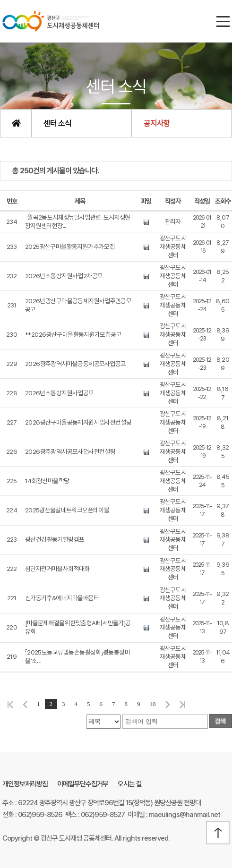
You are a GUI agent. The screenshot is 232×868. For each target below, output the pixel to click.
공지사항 (157, 123)
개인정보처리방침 (25, 784)
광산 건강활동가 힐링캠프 (55, 539)
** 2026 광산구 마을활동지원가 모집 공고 (73, 334)
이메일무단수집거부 (83, 784)
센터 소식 (57, 123)
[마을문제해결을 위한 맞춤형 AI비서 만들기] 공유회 (78, 627)
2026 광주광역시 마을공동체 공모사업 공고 (76, 364)
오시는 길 (130, 784)
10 (153, 704)
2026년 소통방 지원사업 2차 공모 (64, 276)
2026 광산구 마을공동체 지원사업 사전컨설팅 (78, 422)
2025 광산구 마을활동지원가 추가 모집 (70, 247)
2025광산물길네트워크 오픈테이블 (67, 510)
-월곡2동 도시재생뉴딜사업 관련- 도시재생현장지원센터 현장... (78, 221)
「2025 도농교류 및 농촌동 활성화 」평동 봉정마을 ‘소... (77, 656)
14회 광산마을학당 (47, 481)
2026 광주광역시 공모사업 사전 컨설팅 (70, 451)
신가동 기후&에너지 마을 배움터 (62, 598)
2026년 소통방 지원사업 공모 (59, 393)
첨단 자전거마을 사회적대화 (57, 569)
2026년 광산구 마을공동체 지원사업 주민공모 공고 (78, 305)
